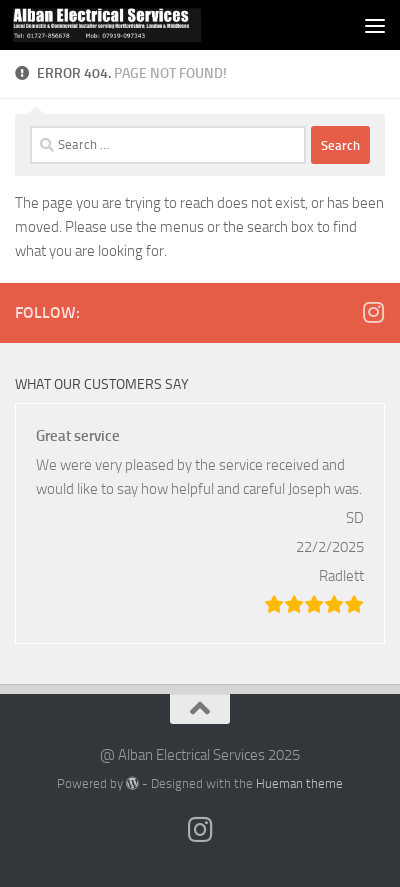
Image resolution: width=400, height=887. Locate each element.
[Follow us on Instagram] (373, 312)
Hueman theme (299, 783)
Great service (78, 436)
